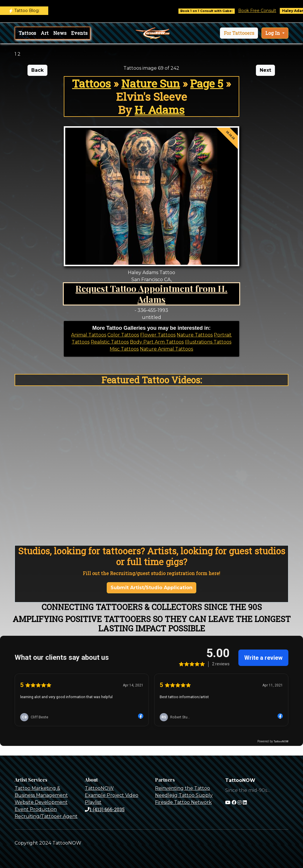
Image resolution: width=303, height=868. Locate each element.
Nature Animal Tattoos (166, 349)
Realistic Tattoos (110, 342)
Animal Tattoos (89, 335)
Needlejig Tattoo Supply (184, 795)
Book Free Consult (261, 11)
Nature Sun (150, 83)
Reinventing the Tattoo (183, 788)
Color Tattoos (123, 335)
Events (79, 33)
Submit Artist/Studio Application (151, 588)
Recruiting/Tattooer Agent (46, 816)
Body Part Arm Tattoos (157, 342)
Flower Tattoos (158, 335)
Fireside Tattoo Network (183, 802)
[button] (239, 33)
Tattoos (27, 33)
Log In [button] (273, 33)
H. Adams (160, 110)
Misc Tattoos (124, 349)
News (60, 33)
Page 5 (207, 83)
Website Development (41, 802)
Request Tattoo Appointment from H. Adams (151, 294)
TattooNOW (99, 788)
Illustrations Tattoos (208, 342)
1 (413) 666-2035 (105, 809)
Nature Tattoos (195, 335)
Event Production (36, 809)
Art (45, 33)
